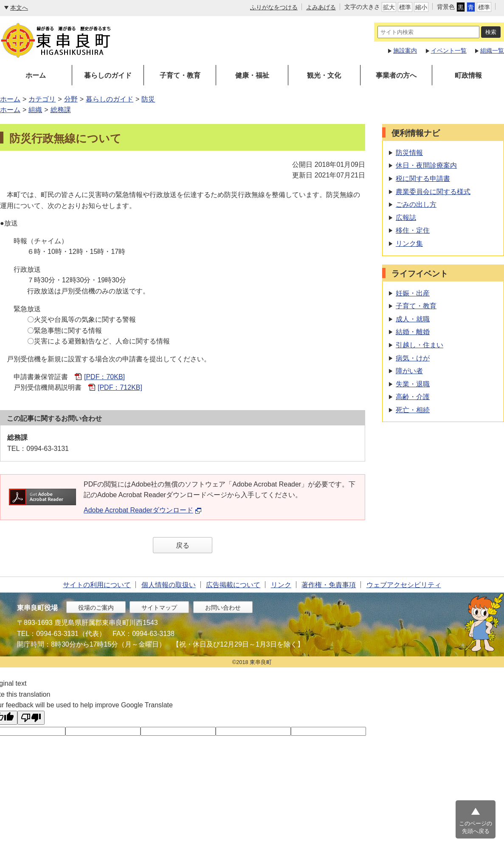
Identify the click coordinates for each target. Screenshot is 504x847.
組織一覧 (492, 51)
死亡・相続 (413, 410)
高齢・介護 (413, 397)
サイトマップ (159, 608)
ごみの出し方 (416, 204)
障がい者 (409, 371)
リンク (281, 585)
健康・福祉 (252, 75)
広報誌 (406, 218)
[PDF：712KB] (120, 387)
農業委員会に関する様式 (433, 192)
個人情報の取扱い (169, 585)
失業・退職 (413, 384)
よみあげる (321, 7)
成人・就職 (413, 319)
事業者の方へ (396, 75)
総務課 (61, 110)
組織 (35, 110)
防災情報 (409, 153)
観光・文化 (324, 75)
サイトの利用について (97, 585)
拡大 (389, 7)
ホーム (36, 75)
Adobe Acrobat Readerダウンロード (143, 510)
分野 (71, 99)
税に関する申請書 (423, 179)
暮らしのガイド (108, 75)
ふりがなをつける (274, 7)
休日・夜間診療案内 (426, 165)
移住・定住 (413, 230)
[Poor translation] (31, 718)
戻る (183, 545)
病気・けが (413, 358)
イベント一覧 (449, 51)
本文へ (19, 8)
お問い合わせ (223, 608)
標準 (405, 7)
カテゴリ (42, 99)
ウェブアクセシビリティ (404, 585)
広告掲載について (233, 585)
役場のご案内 (96, 608)
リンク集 (409, 243)
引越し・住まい (420, 345)
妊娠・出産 (413, 293)
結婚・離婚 (413, 332)
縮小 (421, 7)
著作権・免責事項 (329, 585)
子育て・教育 (180, 75)
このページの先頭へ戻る (476, 827)
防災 (148, 99)
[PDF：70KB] (104, 377)
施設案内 (405, 51)
